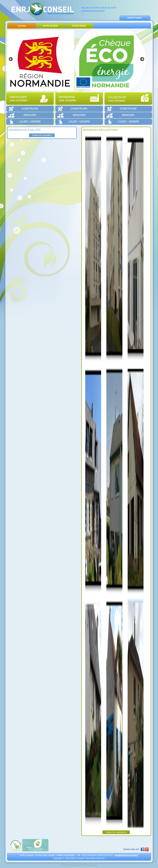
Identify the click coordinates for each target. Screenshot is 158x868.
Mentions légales (92, 865)
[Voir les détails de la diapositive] (76, 60)
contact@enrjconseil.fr (93, 11)
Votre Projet (79, 26)
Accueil (22, 26)
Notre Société (50, 26)
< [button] (11, 59)
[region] (76, 60)
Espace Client (135, 18)
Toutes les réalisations (116, 832)
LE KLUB (82, 865)
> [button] (142, 59)
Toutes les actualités (42, 135)
